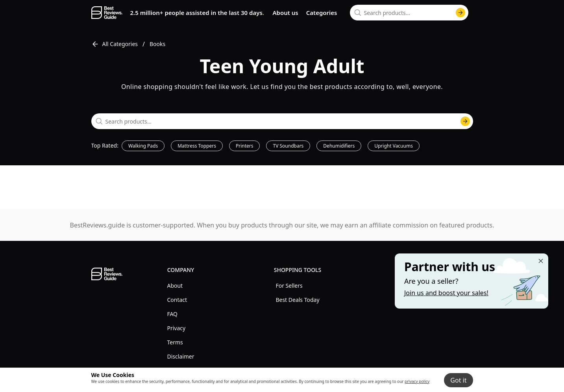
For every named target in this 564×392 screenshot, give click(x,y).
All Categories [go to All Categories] (115, 44)
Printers (245, 146)
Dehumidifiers (339, 146)
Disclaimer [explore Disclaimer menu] (180, 356)
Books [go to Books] (157, 44)
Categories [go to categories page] (322, 13)
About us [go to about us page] (285, 13)
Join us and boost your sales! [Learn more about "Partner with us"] (446, 293)
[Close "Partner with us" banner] (541, 261)
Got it (458, 380)
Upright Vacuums (394, 146)
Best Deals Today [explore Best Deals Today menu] (297, 300)
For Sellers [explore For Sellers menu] (289, 286)
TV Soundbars (288, 146)
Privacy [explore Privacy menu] (176, 328)
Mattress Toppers (197, 146)
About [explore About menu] (175, 286)
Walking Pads (143, 146)
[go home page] (107, 13)
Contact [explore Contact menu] (177, 300)
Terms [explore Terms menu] (175, 342)
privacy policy (417, 381)
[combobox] (409, 13)
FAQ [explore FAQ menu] (172, 314)
